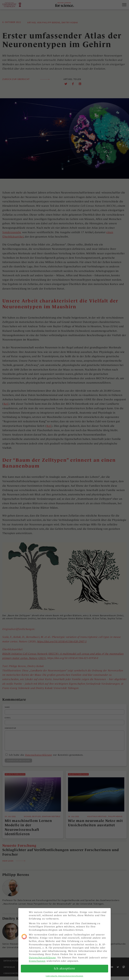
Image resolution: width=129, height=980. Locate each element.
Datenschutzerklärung (42, 956)
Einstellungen (37, 959)
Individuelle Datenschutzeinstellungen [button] (64, 974)
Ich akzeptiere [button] (65, 967)
